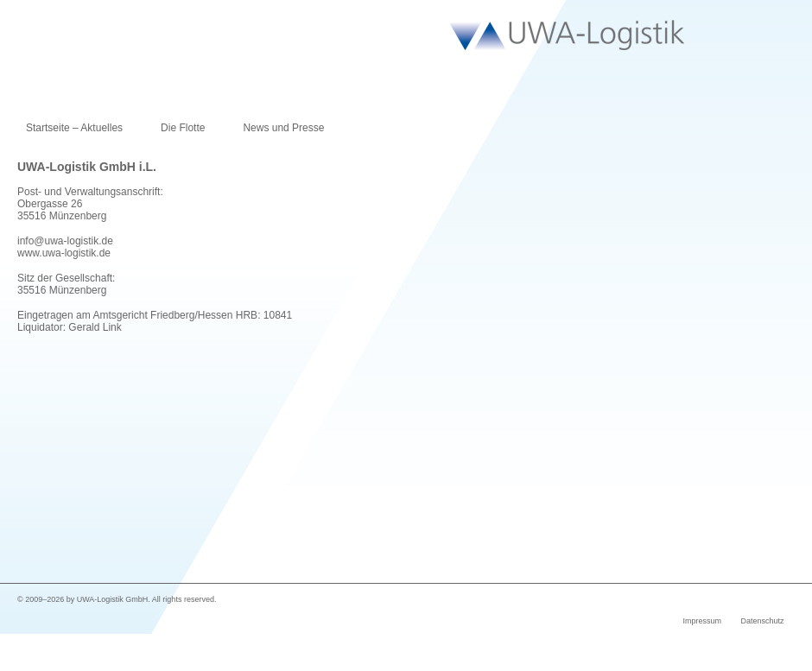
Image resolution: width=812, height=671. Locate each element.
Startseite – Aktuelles (74, 128)
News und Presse (283, 128)
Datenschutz (762, 621)
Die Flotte (183, 128)
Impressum (702, 621)
